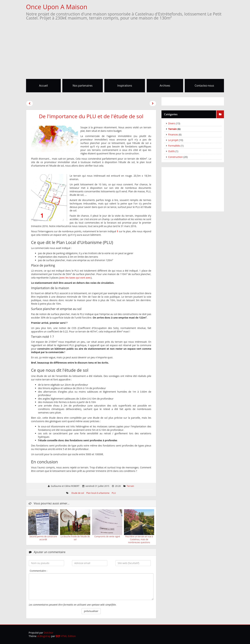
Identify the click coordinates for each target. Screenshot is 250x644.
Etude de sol (78, 493)
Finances (173, 134)
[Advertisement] (125, 53)
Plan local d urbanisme (98, 493)
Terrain (130, 486)
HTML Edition (66, 636)
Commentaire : (38, 571)
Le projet (173, 140)
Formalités (174, 146)
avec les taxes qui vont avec (75, 278)
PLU (114, 493)
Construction (176, 157)
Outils (172, 151)
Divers (172, 123)
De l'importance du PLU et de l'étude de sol (91, 116)
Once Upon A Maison (57, 7)
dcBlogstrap (44, 636)
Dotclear (49, 633)
